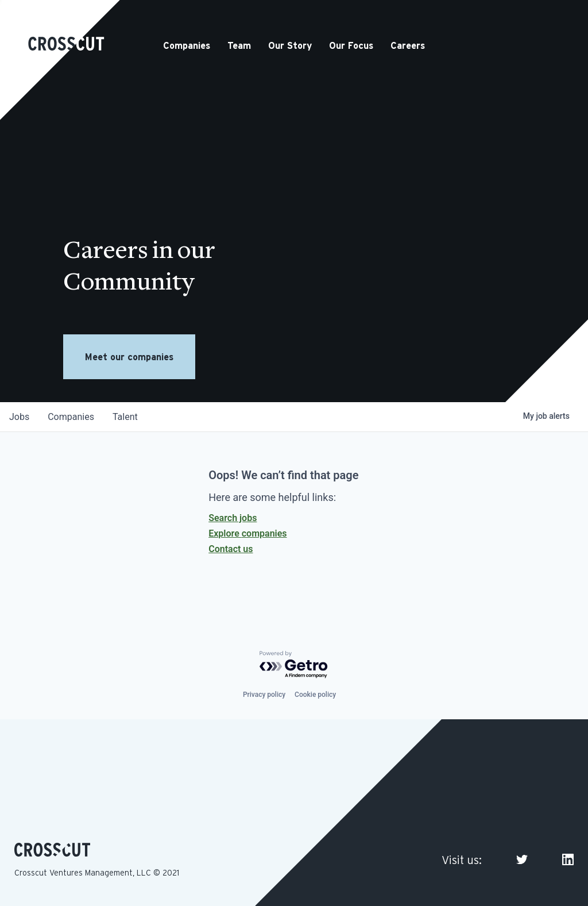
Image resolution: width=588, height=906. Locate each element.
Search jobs (233, 518)
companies (71, 417)
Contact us (231, 549)
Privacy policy (264, 695)
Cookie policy (315, 695)
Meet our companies (129, 357)
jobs (19, 417)
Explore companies (247, 533)
